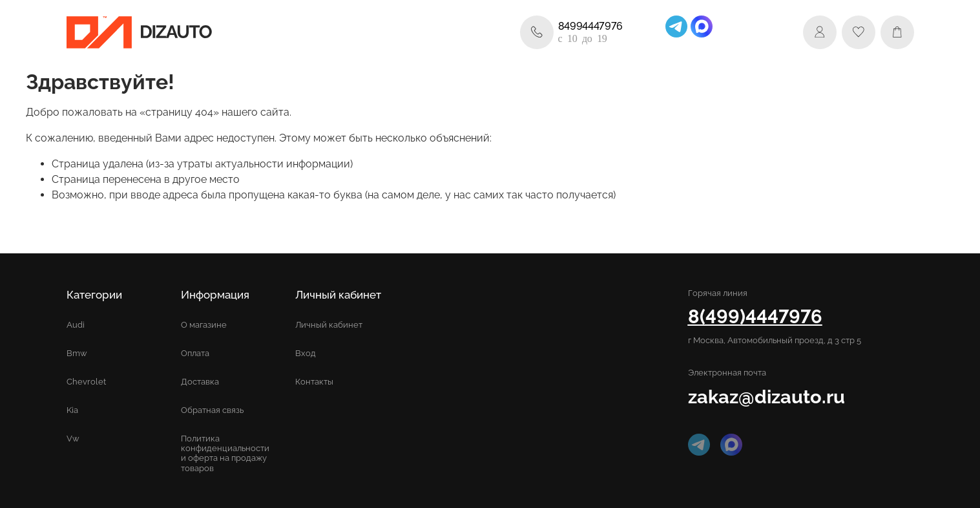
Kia (72, 410)
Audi (76, 325)
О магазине (204, 325)
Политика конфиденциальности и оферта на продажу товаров (225, 453)
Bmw (77, 353)
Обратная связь (212, 410)
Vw (73, 439)
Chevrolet (86, 382)
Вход (306, 353)
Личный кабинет (329, 325)
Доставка (200, 382)
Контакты (314, 382)
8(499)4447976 (755, 316)
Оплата (195, 353)
